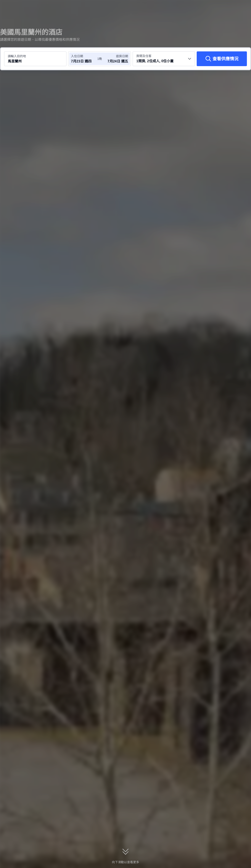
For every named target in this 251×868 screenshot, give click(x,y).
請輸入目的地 (17, 56)
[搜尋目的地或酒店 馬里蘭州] (35, 59)
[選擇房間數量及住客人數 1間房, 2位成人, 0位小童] (164, 59)
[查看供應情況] (222, 59)
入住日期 (77, 56)
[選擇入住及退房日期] (84, 59)
